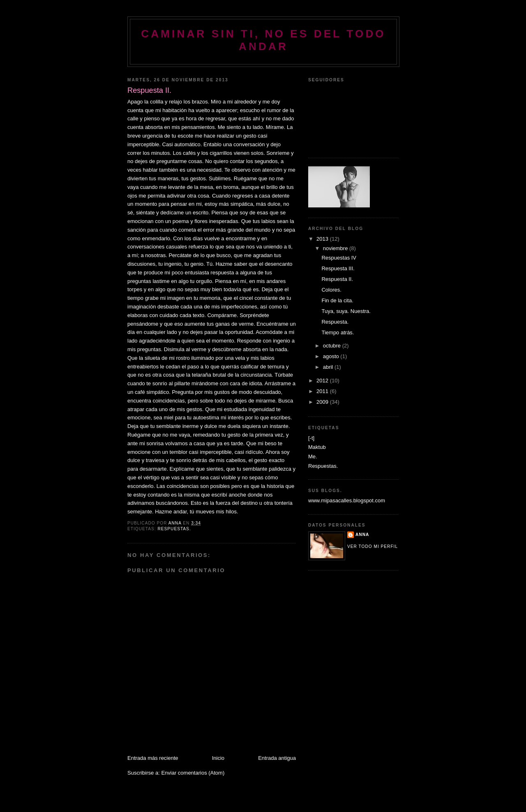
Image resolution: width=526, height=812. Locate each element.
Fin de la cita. (337, 300)
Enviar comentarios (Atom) (193, 773)
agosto (332, 356)
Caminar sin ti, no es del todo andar (263, 40)
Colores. (331, 290)
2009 (323, 402)
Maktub (317, 447)
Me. (313, 457)
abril (329, 367)
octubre (333, 346)
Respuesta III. (338, 268)
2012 (323, 381)
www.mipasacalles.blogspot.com (347, 500)
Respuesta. (335, 322)
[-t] (311, 438)
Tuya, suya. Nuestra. (346, 311)
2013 (323, 239)
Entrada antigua (277, 758)
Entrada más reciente (153, 758)
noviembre (336, 248)
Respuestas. (174, 529)
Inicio (218, 758)
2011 (323, 391)
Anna (362, 535)
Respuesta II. (337, 279)
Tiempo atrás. (338, 332)
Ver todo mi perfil (373, 546)
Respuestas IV (339, 258)
